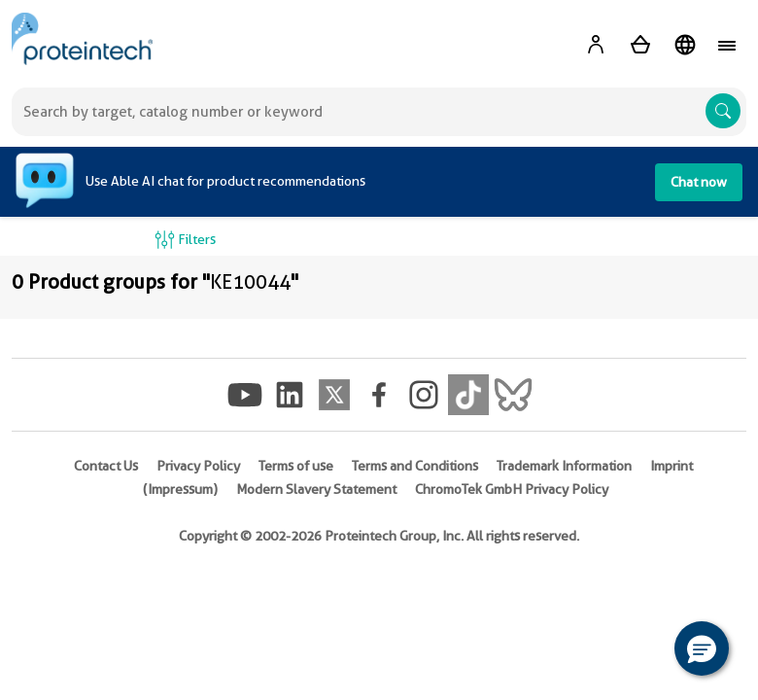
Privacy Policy (198, 466)
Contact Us (106, 466)
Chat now (699, 182)
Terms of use (296, 466)
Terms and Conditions (415, 466)
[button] (702, 648)
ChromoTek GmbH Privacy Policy (512, 489)
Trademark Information (564, 466)
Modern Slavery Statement (316, 489)
